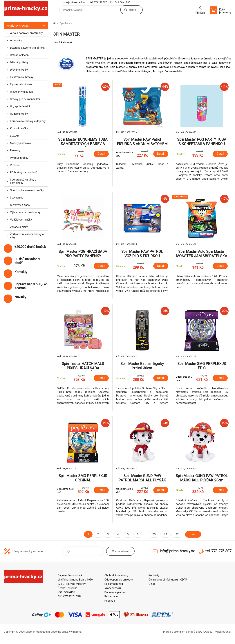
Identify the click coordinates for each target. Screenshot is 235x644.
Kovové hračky (19, 128)
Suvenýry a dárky (20, 205)
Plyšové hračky (19, 158)
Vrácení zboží (113, 588)
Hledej (133, 10)
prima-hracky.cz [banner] (26, 9)
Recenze (110, 601)
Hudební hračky (19, 114)
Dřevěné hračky (19, 70)
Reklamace (111, 596)
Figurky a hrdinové (21, 84)
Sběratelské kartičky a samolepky (23, 181)
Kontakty (154, 575)
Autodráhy (16, 40)
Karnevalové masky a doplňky (28, 121)
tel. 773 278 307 (98, 2)
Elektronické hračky (22, 77)
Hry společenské (20, 106)
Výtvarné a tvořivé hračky (25, 212)
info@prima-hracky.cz (75, 2)
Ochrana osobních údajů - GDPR (168, 580)
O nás (152, 584)
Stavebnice (17, 198)
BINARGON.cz (204, 632)
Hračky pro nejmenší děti (25, 99)
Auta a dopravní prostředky (26, 33)
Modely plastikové (21, 143)
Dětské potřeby (19, 62)
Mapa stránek (223, 632)
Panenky (15, 150)
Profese (15, 165)
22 (174, 534)
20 (151, 534)
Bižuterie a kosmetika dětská (27, 48)
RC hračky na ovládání (23, 172)
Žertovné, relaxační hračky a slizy (27, 236)
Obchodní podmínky (116, 575)
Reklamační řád (114, 584)
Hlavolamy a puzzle (22, 92)
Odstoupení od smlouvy (119, 580)
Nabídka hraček (27, 26)
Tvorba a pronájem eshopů (179, 632)
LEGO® (15, 136)
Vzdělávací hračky (21, 220)
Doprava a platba (115, 592)
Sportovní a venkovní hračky (27, 190)
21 (163, 534)
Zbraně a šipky (19, 227)
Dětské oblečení (20, 55)
